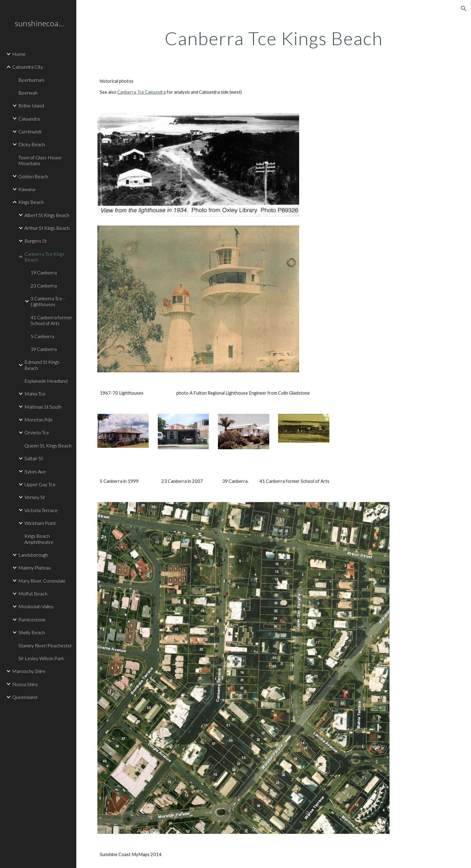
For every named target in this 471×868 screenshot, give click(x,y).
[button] (464, 9)
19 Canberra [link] (44, 272)
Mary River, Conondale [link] (42, 581)
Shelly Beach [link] (32, 632)
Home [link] (19, 54)
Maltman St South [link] (43, 407)
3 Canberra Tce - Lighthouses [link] (48, 301)
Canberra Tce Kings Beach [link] (44, 257)
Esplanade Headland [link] (46, 381)
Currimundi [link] (30, 131)
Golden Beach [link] (33, 176)
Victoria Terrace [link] (41, 510)
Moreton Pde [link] (39, 420)
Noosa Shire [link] (25, 684)
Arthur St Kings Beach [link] (47, 228)
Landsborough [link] (33, 555)
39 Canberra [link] (44, 349)
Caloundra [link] (29, 119)
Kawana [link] (27, 189)
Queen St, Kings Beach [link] (48, 445)
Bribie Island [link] (31, 105)
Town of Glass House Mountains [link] (40, 160)
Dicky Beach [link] (32, 144)
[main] (274, 38)
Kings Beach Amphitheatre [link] (39, 539)
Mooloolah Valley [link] (36, 606)
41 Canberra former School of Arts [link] (51, 320)
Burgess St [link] (36, 241)
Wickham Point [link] (40, 523)
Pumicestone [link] (32, 619)
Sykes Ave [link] (35, 471)
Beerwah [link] (28, 93)
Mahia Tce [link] (35, 394)
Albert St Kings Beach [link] (47, 215)
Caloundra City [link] (28, 67)
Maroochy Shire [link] (29, 671)
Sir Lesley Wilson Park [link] (41, 658)
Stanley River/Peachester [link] (45, 645)
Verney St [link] (35, 497)
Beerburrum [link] (31, 80)
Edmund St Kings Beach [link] (42, 365)
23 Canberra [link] (44, 286)
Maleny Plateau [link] (34, 568)
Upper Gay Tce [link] (40, 484)
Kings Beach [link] (31, 202)
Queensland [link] (25, 697)
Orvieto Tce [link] (37, 432)
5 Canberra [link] (42, 336)
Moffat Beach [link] (33, 593)
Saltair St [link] (34, 458)
